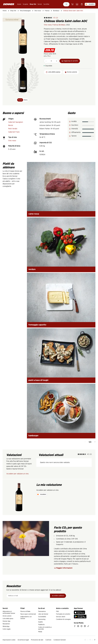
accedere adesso (58, 596)
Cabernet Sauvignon (16, 122)
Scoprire (26, 4)
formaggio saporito (37, 325)
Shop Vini (33, 4)
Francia (47, 11)
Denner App (6, 621)
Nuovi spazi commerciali (28, 614)
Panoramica (42, 611)
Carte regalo (7, 629)
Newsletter (6, 624)
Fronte (20, 100)
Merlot (11, 125)
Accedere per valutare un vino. (18, 474)
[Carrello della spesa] (72, 4)
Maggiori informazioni (63, 568)
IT (95, 640)
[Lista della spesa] (82, 4)
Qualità (40, 622)
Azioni (19, 4)
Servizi (40, 4)
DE (85, 640)
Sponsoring (42, 619)
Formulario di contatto (63, 614)
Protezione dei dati (37, 640)
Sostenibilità (42, 617)
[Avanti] (95, 442)
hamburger (33, 436)
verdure (32, 269)
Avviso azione (7, 616)
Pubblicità (41, 625)
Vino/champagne (25, 11)
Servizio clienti (61, 617)
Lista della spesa (8, 619)
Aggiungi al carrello (70, 61)
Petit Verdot (13, 129)
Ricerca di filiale (25, 611)
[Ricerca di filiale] (77, 4)
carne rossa (34, 214)
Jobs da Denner (43, 614)
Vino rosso (38, 11)
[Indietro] (85, 442)
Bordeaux (56, 11)
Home (5, 11)
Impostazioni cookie (9, 640)
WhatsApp (6, 626)
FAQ (57, 611)
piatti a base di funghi (38, 380)
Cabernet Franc (14, 132)
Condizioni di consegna (63, 619)
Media (40, 632)
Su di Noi (46, 4)
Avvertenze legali (23, 640)
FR (90, 640)
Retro (26, 100)
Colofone (48, 640)
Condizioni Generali (60, 640)
